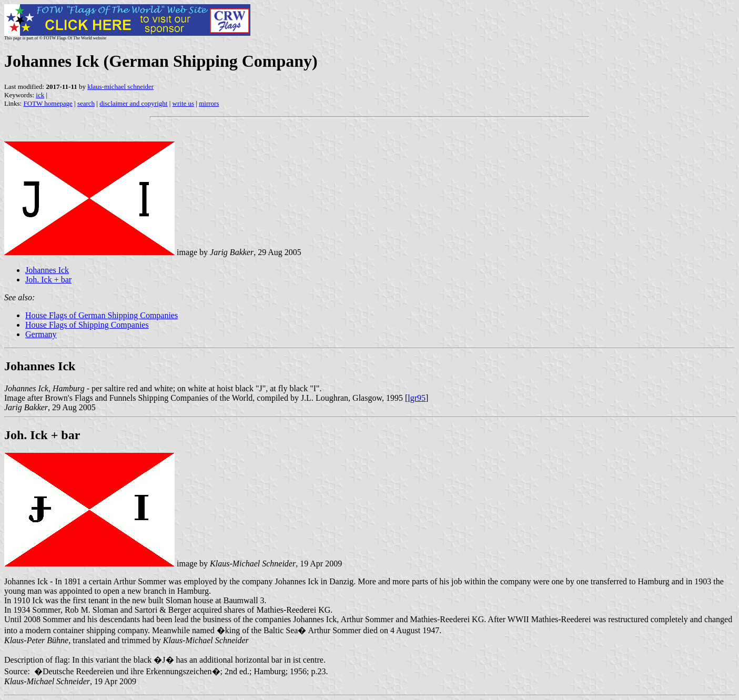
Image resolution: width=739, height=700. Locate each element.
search (86, 103)
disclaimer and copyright (133, 103)
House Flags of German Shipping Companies (102, 315)
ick (40, 95)
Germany (41, 334)
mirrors (209, 103)
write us (184, 103)
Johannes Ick (47, 270)
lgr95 (417, 398)
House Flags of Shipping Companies (87, 325)
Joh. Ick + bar (48, 280)
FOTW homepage (48, 103)
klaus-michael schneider (120, 87)
